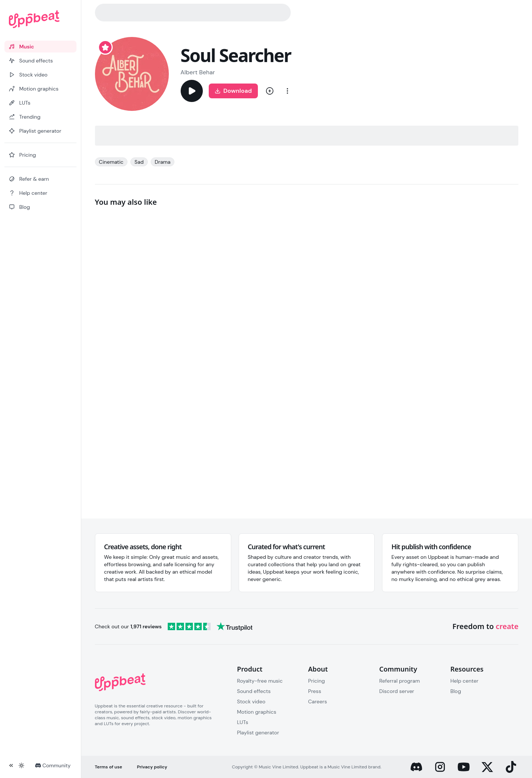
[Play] (192, 91)
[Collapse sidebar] (11, 765)
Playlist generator (258, 733)
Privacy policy (152, 767)
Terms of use (109, 767)
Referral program (399, 681)
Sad (139, 162)
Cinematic (111, 162)
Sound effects (254, 691)
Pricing (316, 681)
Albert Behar (198, 72)
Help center (464, 681)
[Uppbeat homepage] (40, 19)
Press (315, 691)
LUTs (243, 722)
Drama (163, 162)
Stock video (251, 701)
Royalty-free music (260, 681)
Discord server (397, 691)
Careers (318, 701)
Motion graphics (257, 712)
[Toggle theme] (21, 765)
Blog (456, 691)
